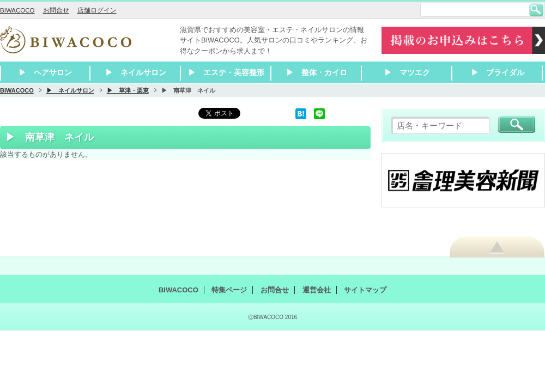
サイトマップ (365, 290)
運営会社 (317, 290)
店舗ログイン (97, 10)
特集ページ (229, 290)
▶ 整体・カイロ (317, 72)
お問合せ (56, 10)
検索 (536, 10)
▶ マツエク (407, 72)
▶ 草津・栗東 (128, 90)
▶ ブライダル (498, 72)
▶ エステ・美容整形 (226, 72)
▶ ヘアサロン (45, 72)
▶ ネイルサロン (136, 72)
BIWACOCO (17, 10)
